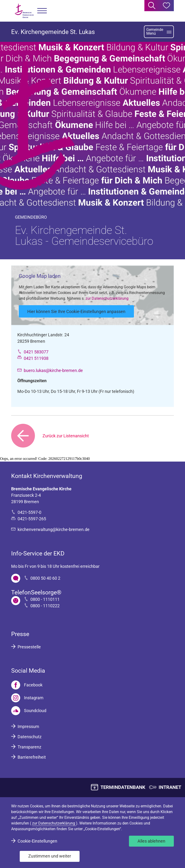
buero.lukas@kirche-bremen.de (53, 370)
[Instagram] (27, 698)
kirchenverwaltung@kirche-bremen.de (54, 529)
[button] (42, 11)
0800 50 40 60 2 (45, 578)
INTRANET (170, 787)
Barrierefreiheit (32, 757)
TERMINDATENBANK (123, 787)
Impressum (28, 726)
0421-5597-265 (32, 519)
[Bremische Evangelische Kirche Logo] (24, 11)
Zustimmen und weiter (50, 856)
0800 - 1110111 (45, 599)
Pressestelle (29, 647)
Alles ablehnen (151, 841)
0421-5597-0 (29, 512)
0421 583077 (36, 352)
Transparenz (29, 747)
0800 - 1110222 (45, 606)
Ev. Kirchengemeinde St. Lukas (53, 32)
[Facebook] (27, 685)
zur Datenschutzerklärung (107, 298)
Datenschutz (30, 737)
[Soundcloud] (29, 711)
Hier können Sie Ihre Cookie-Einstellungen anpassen (76, 311)
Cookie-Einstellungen (37, 841)
